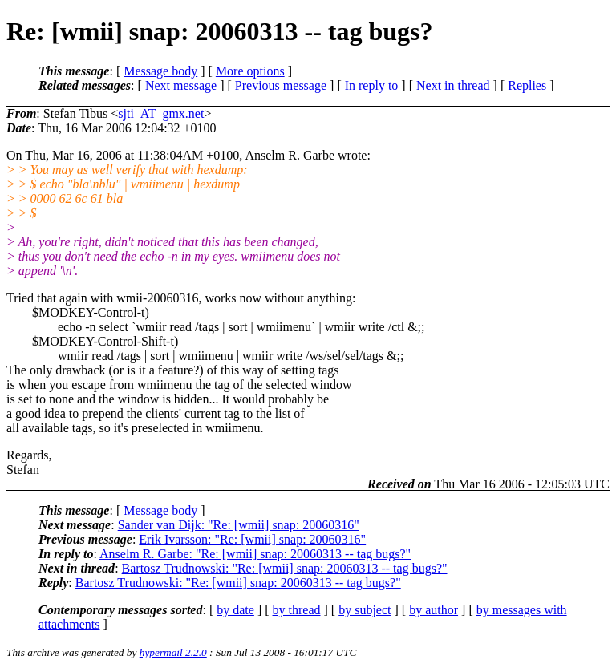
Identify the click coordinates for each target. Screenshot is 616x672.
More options (250, 71)
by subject (365, 610)
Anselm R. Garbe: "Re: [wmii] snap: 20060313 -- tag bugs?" (255, 554)
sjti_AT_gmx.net (161, 113)
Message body (160, 71)
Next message (181, 85)
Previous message (281, 85)
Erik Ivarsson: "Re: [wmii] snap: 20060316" (252, 539)
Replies (527, 85)
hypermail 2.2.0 (173, 652)
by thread (297, 610)
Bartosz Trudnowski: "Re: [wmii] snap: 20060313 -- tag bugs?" (285, 568)
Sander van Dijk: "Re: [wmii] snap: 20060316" (239, 525)
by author (434, 610)
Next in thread (453, 85)
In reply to (372, 85)
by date (235, 610)
